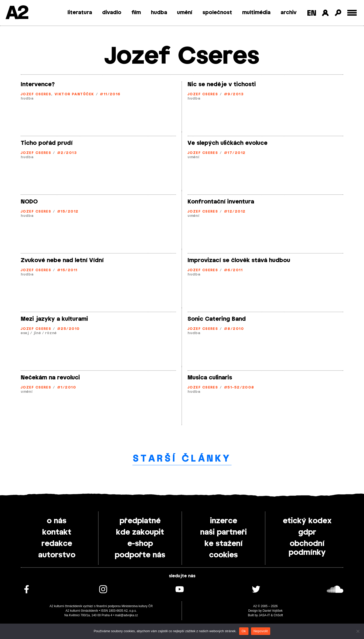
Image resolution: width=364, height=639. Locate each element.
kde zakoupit (140, 532)
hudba (159, 13)
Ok (244, 631)
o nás (57, 521)
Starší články (182, 459)
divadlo (112, 13)
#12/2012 (235, 212)
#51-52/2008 (239, 388)
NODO (29, 202)
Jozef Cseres (36, 94)
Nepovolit (261, 631)
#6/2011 (233, 270)
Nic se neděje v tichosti (222, 84)
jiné (37, 333)
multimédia (256, 13)
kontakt (57, 532)
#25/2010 (69, 329)
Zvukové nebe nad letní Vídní (62, 260)
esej (25, 333)
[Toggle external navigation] (352, 13)
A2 (17, 13)
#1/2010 (67, 388)
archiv (289, 13)
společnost (217, 13)
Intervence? (38, 84)
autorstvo (57, 555)
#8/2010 (234, 329)
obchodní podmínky (307, 548)
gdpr (307, 532)
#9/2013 (234, 94)
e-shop (140, 544)
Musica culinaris (210, 378)
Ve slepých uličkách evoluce (227, 143)
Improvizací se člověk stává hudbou (239, 260)
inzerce (224, 521)
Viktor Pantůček (74, 94)
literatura (80, 13)
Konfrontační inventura (221, 202)
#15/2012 (68, 212)
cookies (223, 555)
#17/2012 (235, 153)
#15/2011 (67, 270)
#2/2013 (67, 153)
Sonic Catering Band (217, 319)
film (136, 13)
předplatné (140, 521)
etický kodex (307, 521)
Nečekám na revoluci (50, 378)
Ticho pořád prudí (47, 143)
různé (51, 333)
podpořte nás (140, 555)
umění (185, 13)
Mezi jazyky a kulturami (54, 319)
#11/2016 (110, 94)
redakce (57, 544)
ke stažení (224, 544)
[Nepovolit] (358, 631)
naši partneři (223, 532)
